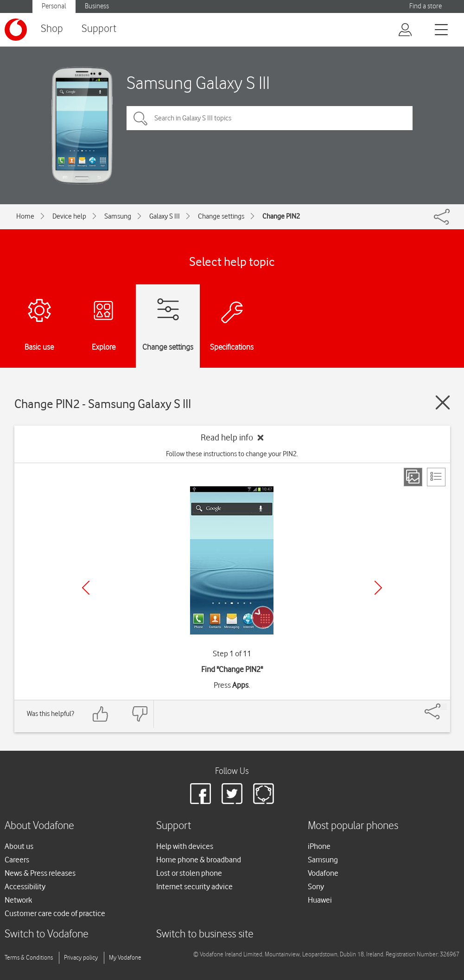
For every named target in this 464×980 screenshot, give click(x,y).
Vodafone (323, 873)
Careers (17, 860)
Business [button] (97, 6)
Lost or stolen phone (189, 873)
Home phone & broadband (199, 860)
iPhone (319, 846)
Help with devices (185, 846)
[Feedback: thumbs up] (101, 714)
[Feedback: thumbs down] (140, 714)
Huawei (320, 900)
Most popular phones (353, 826)
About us (19, 846)
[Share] (444, 707)
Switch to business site (205, 934)
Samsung (118, 216)
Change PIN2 (281, 216)
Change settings (221, 216)
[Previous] (86, 588)
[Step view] (413, 477)
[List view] (436, 477)
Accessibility (25, 886)
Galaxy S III (165, 216)
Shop (52, 29)
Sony (316, 886)
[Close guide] (443, 402)
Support (99, 29)
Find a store (426, 6)
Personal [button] (54, 6)
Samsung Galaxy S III (198, 83)
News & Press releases (40, 873)
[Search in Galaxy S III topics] (270, 118)
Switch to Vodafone (47, 934)
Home (25, 216)
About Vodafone (39, 826)
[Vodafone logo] (16, 30)
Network (18, 900)
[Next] (378, 588)
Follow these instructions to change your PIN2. (232, 454)
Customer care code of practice (55, 913)
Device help (69, 216)
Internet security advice (194, 886)
